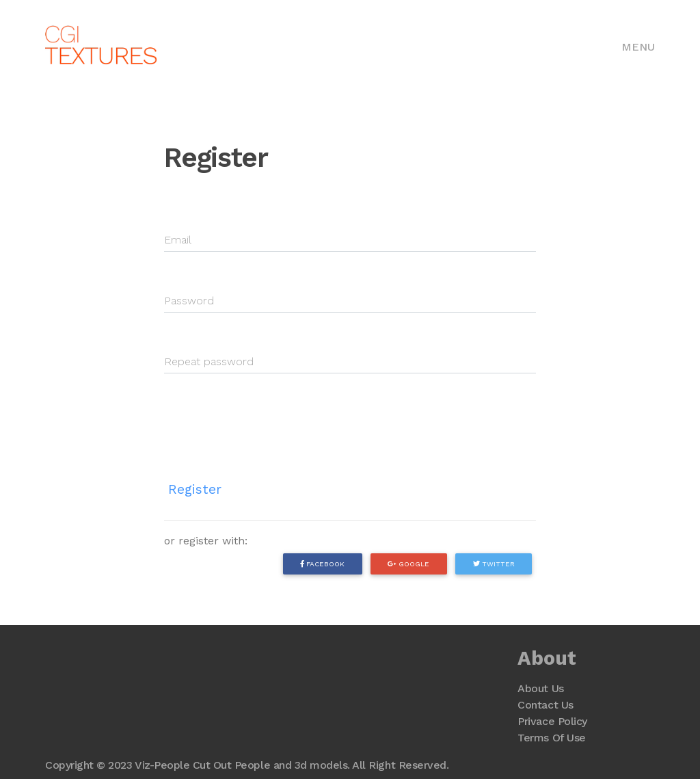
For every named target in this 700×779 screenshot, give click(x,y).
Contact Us (545, 705)
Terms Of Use (551, 738)
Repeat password (209, 361)
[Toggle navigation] (638, 46)
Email (178, 240)
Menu (638, 47)
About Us (540, 688)
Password (189, 301)
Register (195, 489)
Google (408, 564)
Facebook (322, 564)
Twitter (494, 564)
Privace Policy (552, 721)
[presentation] (268, 417)
